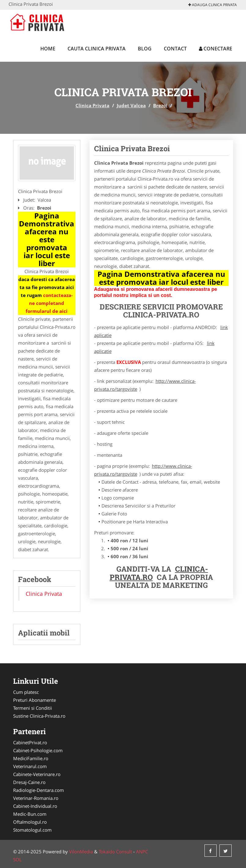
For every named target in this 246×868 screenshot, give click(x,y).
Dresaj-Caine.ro (29, 782)
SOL (17, 859)
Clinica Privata (92, 105)
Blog (145, 49)
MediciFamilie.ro (31, 758)
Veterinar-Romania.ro (36, 798)
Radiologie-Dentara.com (39, 790)
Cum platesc (26, 692)
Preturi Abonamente (35, 700)
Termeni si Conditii (33, 708)
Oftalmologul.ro (30, 822)
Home (48, 49)
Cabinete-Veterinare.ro (37, 774)
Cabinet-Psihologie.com (38, 750)
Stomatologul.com (32, 830)
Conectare (216, 49)
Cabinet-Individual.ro (35, 806)
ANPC (142, 852)
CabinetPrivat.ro (30, 742)
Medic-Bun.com (30, 814)
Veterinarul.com (30, 766)
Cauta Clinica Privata (97, 49)
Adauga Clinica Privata (213, 5)
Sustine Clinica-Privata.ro (39, 716)
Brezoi (160, 105)
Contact (175, 49)
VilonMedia (81, 852)
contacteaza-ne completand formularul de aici (49, 303)
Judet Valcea (131, 105)
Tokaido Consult (115, 852)
